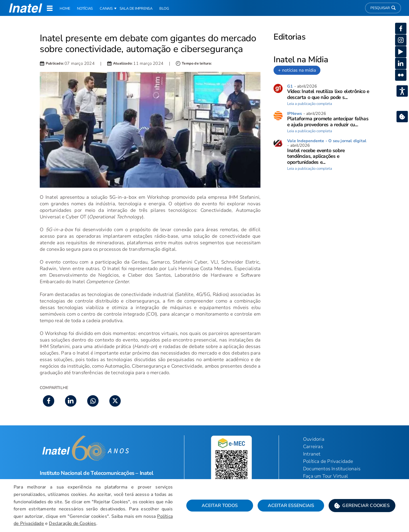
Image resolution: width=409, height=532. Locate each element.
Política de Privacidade (328, 461)
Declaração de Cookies (72, 523)
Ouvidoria (314, 439)
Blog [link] (164, 9)
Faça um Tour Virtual (325, 476)
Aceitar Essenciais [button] (291, 506)
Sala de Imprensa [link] (136, 9)
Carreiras (313, 447)
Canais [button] (106, 9)
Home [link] (65, 9)
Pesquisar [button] (383, 8)
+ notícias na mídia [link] (297, 70)
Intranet (312, 454)
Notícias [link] (85, 9)
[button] (362, 506)
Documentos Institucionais (332, 469)
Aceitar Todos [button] (220, 506)
